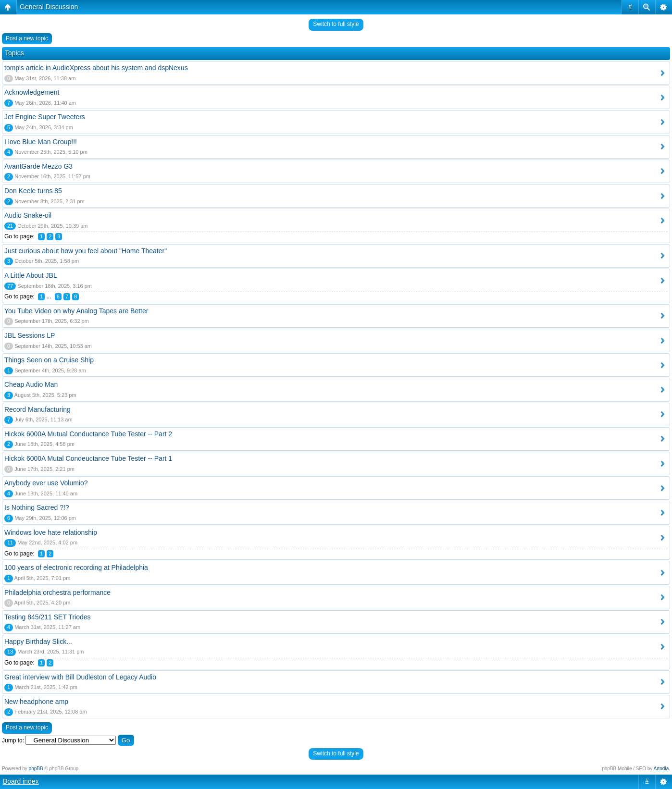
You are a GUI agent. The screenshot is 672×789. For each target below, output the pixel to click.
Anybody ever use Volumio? (46, 483)
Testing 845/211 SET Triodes (48, 617)
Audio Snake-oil (28, 215)
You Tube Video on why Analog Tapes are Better (76, 311)
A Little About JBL (31, 275)
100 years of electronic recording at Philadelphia (76, 567)
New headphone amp (36, 702)
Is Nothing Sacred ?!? (37, 507)
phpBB (36, 769)
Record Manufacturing (37, 409)
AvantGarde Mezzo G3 (38, 166)
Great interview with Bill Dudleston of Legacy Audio (80, 677)
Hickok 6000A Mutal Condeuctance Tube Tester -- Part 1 (88, 458)
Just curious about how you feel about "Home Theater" (86, 251)
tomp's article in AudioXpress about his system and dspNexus (96, 68)
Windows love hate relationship (51, 532)
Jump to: (13, 740)
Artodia (661, 769)
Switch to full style (336, 24)
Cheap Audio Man (31, 384)
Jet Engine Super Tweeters (45, 117)
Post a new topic (27, 38)
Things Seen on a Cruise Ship (49, 360)
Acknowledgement (32, 92)
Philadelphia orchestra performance (57, 592)
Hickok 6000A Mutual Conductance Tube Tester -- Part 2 (88, 434)
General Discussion (49, 7)
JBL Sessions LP (30, 335)
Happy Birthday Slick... (38, 641)
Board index (21, 781)
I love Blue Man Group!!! (41, 142)
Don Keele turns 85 (33, 191)
